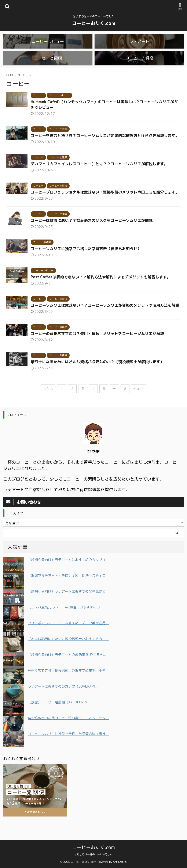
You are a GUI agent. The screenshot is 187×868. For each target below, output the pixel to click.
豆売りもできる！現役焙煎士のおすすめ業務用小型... (68, 684)
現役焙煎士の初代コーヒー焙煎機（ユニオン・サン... (68, 731)
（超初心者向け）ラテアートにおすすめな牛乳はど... (68, 604)
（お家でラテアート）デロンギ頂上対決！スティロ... (68, 589)
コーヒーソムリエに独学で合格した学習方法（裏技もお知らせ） (86, 262)
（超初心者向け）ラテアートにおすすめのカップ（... (68, 573)
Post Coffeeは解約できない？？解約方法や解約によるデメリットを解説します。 (101, 290)
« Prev (48, 402)
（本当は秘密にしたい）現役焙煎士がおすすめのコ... (68, 652)
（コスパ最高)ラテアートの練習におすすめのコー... (67, 620)
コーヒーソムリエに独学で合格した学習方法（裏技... (68, 747)
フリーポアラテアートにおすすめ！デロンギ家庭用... (68, 636)
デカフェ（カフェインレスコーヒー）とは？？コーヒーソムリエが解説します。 (99, 177)
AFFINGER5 (120, 862)
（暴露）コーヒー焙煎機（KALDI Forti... (59, 715)
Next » (139, 402)
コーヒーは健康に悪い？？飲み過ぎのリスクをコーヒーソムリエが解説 (92, 234)
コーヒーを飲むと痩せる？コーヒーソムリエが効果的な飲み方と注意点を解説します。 (105, 149)
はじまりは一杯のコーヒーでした (93, 855)
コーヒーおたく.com (93, 23)
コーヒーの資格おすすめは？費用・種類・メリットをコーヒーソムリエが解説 (97, 347)
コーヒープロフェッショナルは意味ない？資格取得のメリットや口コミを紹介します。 (105, 205)
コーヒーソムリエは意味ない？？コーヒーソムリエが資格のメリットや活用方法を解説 (105, 318)
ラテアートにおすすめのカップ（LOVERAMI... (63, 699)
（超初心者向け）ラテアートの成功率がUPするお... (67, 668)
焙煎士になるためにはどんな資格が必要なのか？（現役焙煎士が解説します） (97, 375)
